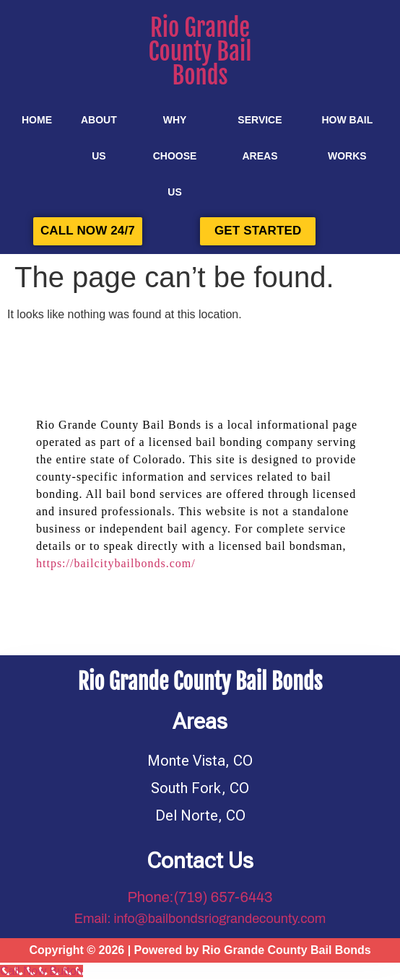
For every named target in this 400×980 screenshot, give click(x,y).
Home (37, 120)
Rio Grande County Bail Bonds (200, 52)
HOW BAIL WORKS (347, 138)
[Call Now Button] (42, 971)
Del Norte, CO (200, 815)
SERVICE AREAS (260, 138)
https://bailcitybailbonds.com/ (116, 563)
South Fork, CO (200, 788)
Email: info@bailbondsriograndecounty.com (200, 919)
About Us (99, 138)
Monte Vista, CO (200, 761)
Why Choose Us (175, 156)
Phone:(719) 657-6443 (200, 897)
